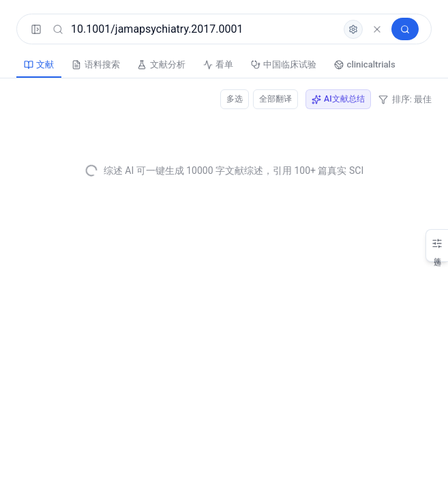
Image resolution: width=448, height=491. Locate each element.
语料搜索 (110, 67)
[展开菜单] (38, 31)
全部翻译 (271, 101)
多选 (228, 101)
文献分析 (187, 67)
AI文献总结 (336, 101)
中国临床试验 (330, 67)
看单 (254, 67)
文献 (44, 67)
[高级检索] (341, 31)
